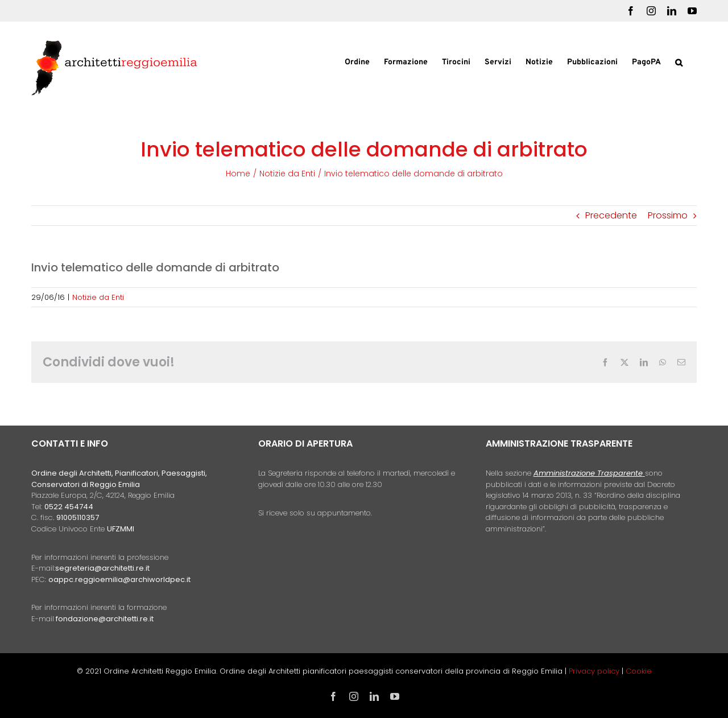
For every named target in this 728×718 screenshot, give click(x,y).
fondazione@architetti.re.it (105, 619)
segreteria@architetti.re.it (102, 568)
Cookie (639, 671)
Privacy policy (595, 671)
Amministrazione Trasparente (588, 473)
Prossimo (668, 215)
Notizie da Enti (98, 297)
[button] (679, 61)
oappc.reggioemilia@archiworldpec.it (119, 579)
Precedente (611, 215)
